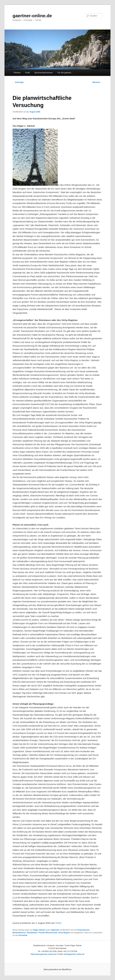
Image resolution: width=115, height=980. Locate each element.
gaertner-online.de (32, 16)
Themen (17, 73)
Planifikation (32, 933)
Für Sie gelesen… (65, 73)
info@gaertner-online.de (74, 954)
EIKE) (59, 923)
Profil (28, 73)
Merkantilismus (19, 933)
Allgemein (55, 930)
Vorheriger (18, 82)
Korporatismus (83, 930)
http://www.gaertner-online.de (43, 954)
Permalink (23, 935)
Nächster (97, 82)
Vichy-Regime (64, 933)
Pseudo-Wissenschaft (48, 933)
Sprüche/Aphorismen (44, 73)
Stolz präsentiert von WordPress (57, 970)
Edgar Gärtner (39, 930)
